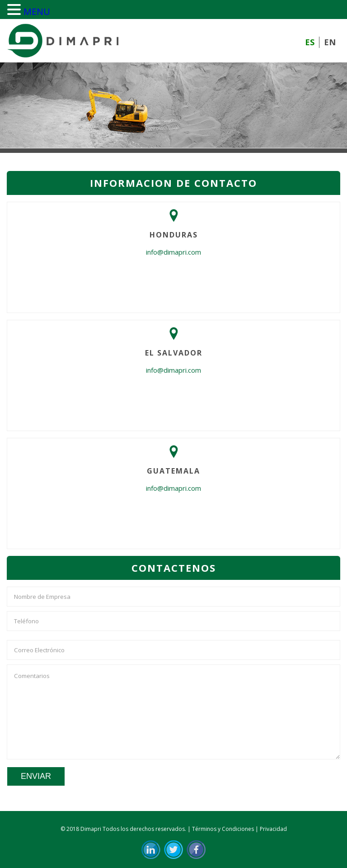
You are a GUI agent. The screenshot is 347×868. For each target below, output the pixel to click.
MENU (37, 12)
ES (310, 42)
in (151, 850)
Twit (173, 850)
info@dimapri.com (173, 252)
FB (196, 850)
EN (330, 42)
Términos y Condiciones (223, 829)
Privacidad (273, 829)
